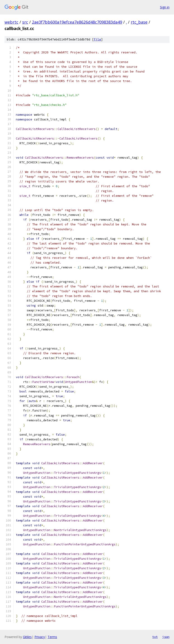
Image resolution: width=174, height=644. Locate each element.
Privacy (40, 637)
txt (155, 637)
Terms (52, 637)
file (97, 39)
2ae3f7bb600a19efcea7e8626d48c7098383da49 (77, 22)
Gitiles (27, 637)
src (25, 22)
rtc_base (139, 22)
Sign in (165, 7)
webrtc (11, 22)
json (166, 637)
